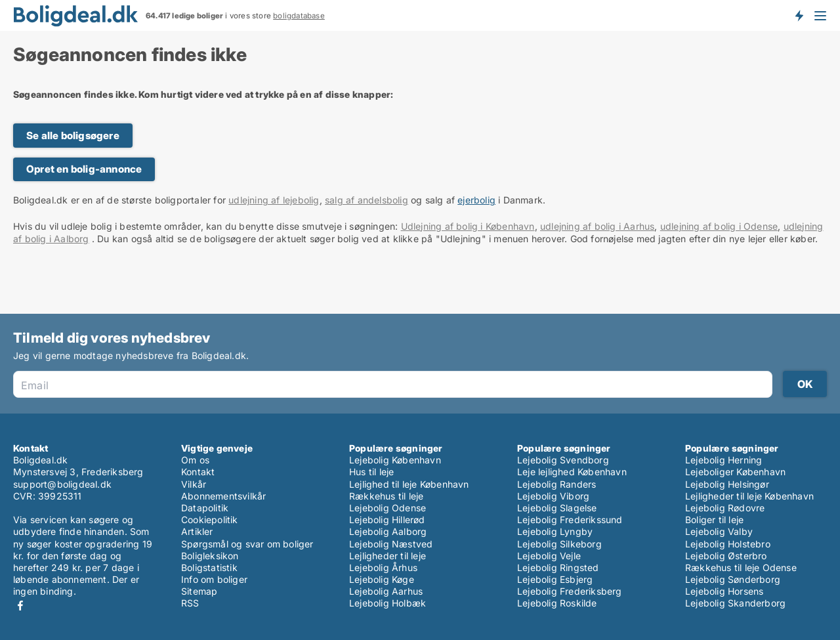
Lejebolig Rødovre (725, 508)
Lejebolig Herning (724, 460)
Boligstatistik (209, 567)
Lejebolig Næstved (391, 544)
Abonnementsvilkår (223, 496)
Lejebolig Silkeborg (559, 544)
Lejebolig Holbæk (388, 603)
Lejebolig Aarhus (386, 591)
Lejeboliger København (735, 472)
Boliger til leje (714, 520)
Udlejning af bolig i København (468, 226)
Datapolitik (205, 508)
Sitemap (199, 591)
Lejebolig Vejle (549, 556)
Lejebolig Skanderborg (735, 603)
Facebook (20, 606)
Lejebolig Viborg (553, 496)
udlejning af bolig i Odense (719, 226)
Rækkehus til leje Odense (741, 567)
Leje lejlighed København (572, 472)
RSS (190, 603)
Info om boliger (214, 579)
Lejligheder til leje (388, 556)
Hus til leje (371, 472)
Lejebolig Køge (382, 579)
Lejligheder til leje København (749, 496)
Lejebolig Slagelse (557, 508)
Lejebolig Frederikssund (570, 520)
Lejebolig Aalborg (388, 531)
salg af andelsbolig (367, 200)
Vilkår (194, 484)
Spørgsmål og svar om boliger (247, 544)
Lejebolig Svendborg (563, 460)
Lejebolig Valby (719, 531)
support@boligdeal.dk (62, 484)
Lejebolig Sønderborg (733, 579)
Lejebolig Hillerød (387, 520)
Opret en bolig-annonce (84, 169)
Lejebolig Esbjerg (555, 579)
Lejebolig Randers (556, 484)
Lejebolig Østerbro (726, 556)
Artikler (197, 531)
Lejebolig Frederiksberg (570, 591)
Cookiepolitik (210, 520)
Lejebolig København (395, 460)
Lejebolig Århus (383, 567)
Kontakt (198, 472)
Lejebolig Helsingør (727, 484)
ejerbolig (476, 200)
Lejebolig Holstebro (728, 544)
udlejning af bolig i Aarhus (597, 226)
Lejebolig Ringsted (558, 567)
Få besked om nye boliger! (799, 15)
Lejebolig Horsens (724, 591)
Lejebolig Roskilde (557, 603)
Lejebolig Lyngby (555, 531)
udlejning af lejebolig (274, 200)
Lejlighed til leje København (409, 484)
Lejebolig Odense (388, 508)
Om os (195, 460)
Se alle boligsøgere (73, 136)
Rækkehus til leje (386, 496)
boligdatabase (299, 16)
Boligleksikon (210, 556)
